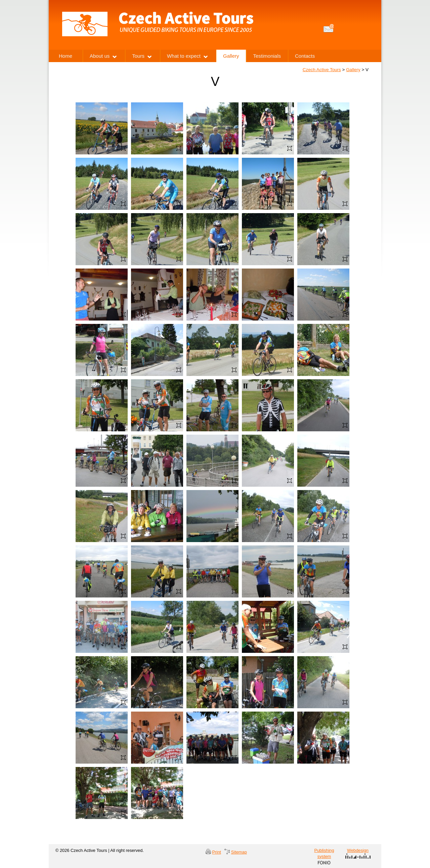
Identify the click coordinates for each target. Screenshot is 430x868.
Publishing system (324, 856)
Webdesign (358, 853)
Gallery (353, 70)
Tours (138, 56)
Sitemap (239, 852)
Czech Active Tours (322, 70)
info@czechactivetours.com (329, 28)
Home (66, 56)
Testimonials (267, 56)
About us (100, 56)
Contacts (305, 56)
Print (217, 852)
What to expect (184, 56)
